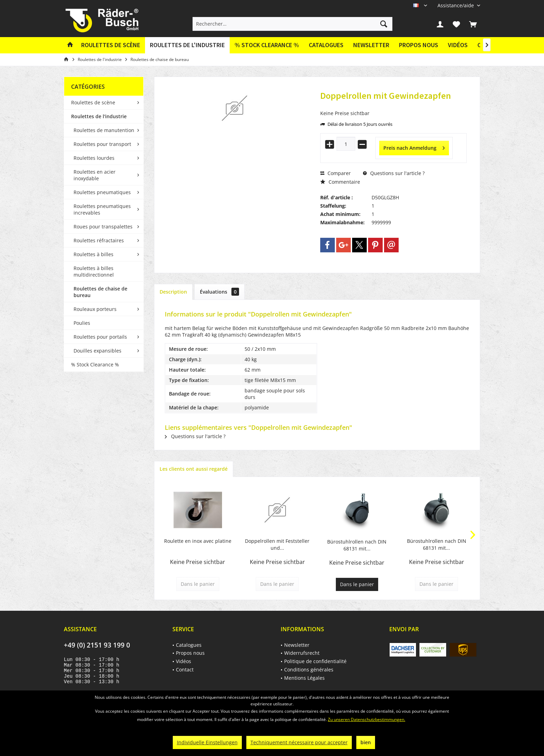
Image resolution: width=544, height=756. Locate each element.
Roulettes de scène (93, 102)
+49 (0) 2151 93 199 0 (97, 645)
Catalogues (326, 45)
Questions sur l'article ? (394, 173)
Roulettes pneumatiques (102, 192)
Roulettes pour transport (102, 144)
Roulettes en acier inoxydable (95, 175)
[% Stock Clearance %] (267, 45)
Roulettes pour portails (100, 337)
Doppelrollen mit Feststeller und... (277, 544)
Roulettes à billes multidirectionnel (94, 271)
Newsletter (371, 45)
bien (366, 742)
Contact (185, 670)
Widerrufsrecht (302, 653)
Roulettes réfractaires (99, 240)
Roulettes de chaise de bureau (100, 292)
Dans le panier (357, 584)
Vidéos (458, 45)
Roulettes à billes (93, 254)
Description (173, 292)
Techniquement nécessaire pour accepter (299, 742)
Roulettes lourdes (94, 158)
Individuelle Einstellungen (207, 742)
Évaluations (219, 292)
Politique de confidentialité (315, 661)
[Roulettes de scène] (111, 45)
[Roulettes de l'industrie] (187, 45)
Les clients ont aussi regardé (194, 469)
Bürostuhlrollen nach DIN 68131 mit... (357, 545)
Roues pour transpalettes (103, 227)
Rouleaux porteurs (95, 309)
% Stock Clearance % (95, 364)
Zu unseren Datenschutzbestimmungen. (367, 719)
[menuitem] (456, 5)
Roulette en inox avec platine (198, 541)
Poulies (82, 323)
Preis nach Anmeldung (414, 147)
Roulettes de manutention (104, 130)
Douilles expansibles (97, 351)
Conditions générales (309, 670)
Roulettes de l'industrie (99, 116)
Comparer (335, 173)
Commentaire (340, 182)
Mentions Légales (304, 678)
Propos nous (419, 45)
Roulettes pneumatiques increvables (102, 209)
